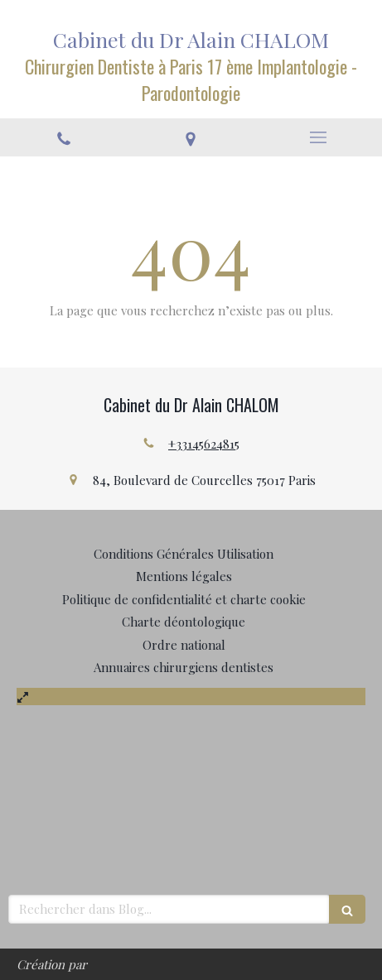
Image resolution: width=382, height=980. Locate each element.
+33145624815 (204, 444)
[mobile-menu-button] (318, 137)
